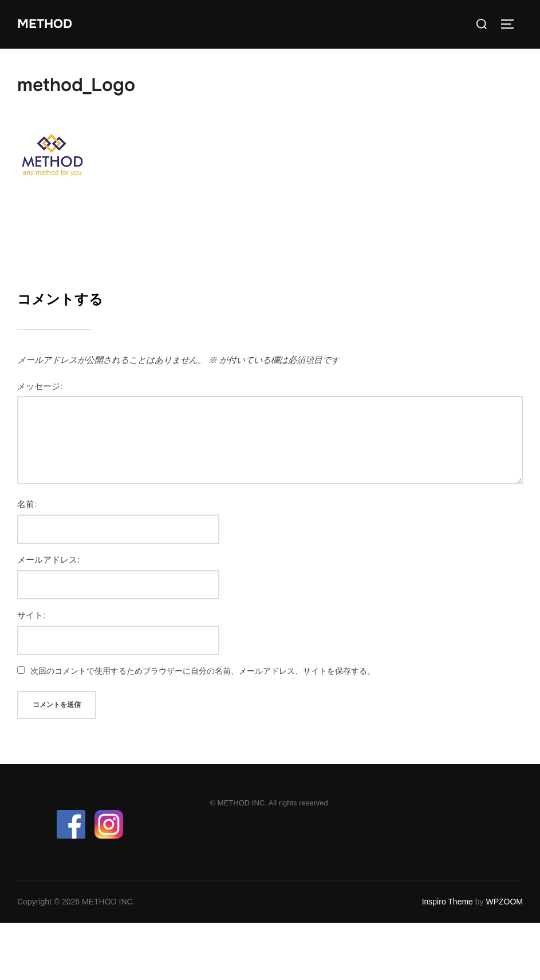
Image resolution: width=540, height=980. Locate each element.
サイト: (31, 615)
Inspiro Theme (448, 902)
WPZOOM (504, 902)
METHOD (45, 24)
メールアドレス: (48, 560)
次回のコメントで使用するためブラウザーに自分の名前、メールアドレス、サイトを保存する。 (203, 671)
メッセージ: (40, 386)
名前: (27, 504)
